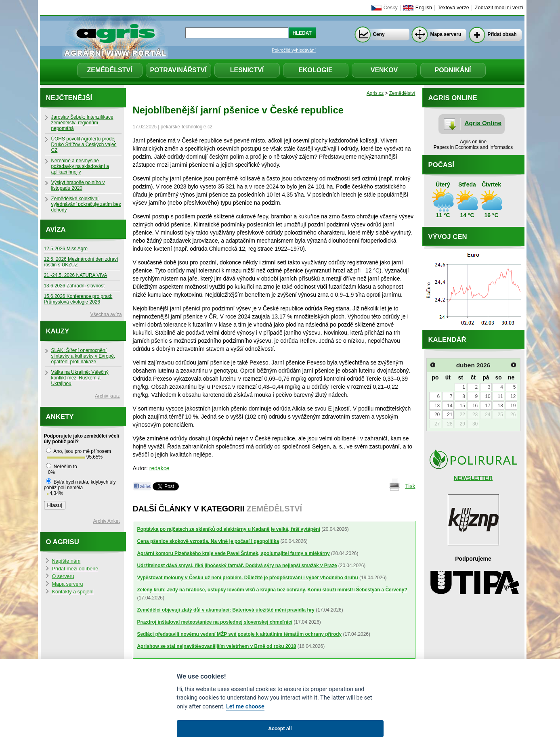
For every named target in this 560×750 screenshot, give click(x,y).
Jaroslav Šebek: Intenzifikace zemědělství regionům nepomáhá (82, 123)
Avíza (56, 229)
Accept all (280, 728)
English (424, 8)
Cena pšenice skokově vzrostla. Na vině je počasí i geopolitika (208, 541)
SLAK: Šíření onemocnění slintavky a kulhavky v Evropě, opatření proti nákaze (83, 356)
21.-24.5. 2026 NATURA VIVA (76, 275)
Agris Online (483, 123)
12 (513, 396)
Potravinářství (178, 70)
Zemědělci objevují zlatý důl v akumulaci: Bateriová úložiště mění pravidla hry (226, 610)
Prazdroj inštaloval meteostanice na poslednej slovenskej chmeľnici (215, 622)
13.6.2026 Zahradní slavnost (74, 286)
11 (500, 396)
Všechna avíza (106, 314)
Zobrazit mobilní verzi (499, 8)
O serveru (63, 576)
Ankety (60, 417)
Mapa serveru (446, 34)
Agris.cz (375, 93)
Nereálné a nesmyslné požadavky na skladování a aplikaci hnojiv (80, 166)
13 (437, 406)
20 (437, 415)
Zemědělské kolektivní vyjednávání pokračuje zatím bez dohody (86, 204)
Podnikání (453, 70)
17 (488, 406)
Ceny (379, 34)
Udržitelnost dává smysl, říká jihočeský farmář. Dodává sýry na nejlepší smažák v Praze (237, 566)
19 (513, 406)
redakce (159, 468)
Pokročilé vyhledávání (294, 50)
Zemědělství (109, 70)
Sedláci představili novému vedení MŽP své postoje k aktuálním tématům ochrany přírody (240, 634)
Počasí (441, 165)
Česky (391, 8)
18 (500, 406)
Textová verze (453, 8)
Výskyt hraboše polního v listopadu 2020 (78, 185)
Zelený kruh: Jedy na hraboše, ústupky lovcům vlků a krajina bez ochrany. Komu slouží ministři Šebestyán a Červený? (272, 590)
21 (450, 415)
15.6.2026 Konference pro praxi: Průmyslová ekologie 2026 (78, 299)
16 (475, 406)
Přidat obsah (502, 34)
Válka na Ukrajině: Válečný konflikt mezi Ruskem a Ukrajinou (80, 378)
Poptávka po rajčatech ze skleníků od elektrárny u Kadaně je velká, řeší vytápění (229, 529)
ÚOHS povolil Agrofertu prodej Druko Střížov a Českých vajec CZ (84, 145)
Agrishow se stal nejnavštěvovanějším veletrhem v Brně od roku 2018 (217, 646)
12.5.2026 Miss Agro (66, 249)
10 (488, 396)
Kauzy (58, 331)
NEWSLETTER (473, 478)
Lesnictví (247, 70)
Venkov (384, 70)
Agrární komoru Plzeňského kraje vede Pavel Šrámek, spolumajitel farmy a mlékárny (234, 553)
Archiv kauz (107, 396)
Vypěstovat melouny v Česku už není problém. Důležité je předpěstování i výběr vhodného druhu (248, 578)
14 (450, 406)
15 (462, 406)
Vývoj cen (448, 237)
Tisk (410, 486)
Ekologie (315, 70)
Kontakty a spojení (73, 592)
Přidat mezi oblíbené (75, 569)
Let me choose (245, 707)
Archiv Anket (106, 521)
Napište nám (66, 561)
